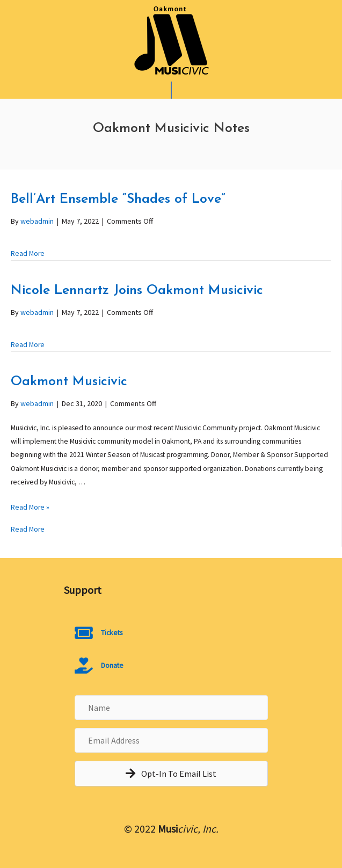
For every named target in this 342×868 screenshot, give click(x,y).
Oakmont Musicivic (69, 382)
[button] (171, 774)
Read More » (30, 507)
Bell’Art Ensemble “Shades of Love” (118, 199)
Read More (28, 253)
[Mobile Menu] (171, 90)
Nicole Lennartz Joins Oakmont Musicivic (137, 290)
